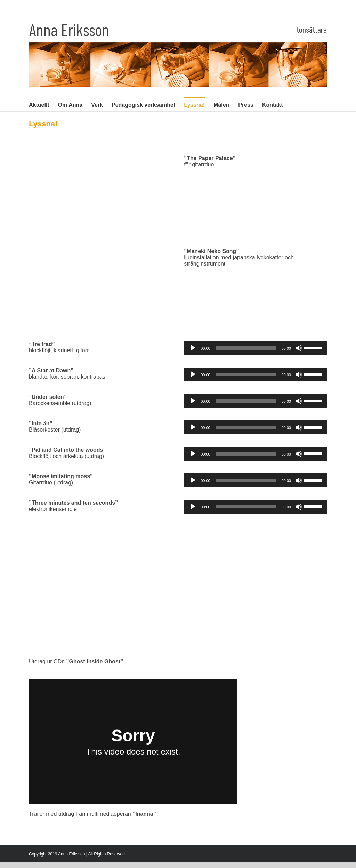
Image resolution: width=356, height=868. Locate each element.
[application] (256, 348)
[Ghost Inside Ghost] (178, 589)
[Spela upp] (193, 348)
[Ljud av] (299, 348)
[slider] (246, 348)
